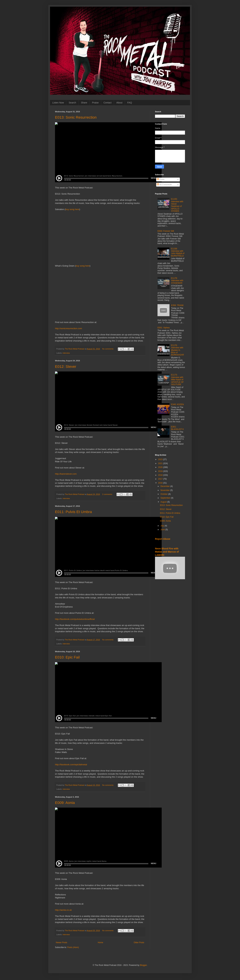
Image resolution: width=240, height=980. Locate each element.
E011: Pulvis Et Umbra (73, 512)
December (165, 486)
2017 (161, 479)
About (119, 103)
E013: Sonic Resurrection (76, 117)
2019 (161, 471)
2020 (161, 467)
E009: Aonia (65, 803)
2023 (161, 459)
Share (84, 103)
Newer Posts (61, 943)
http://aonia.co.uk (63, 910)
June (163, 530)
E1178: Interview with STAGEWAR (177, 281)
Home (100, 943)
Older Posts (139, 943)
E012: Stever (66, 367)
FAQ (130, 103)
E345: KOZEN (177, 404)
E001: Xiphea (163, 328)
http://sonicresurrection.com (68, 328)
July (163, 526)
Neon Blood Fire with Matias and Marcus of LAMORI (167, 552)
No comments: (108, 349)
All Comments (164, 185)
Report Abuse (163, 539)
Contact (107, 103)
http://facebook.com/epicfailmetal (71, 765)
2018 (161, 475)
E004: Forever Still (166, 231)
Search (72, 103)
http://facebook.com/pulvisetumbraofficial (75, 619)
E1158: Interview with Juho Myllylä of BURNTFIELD (178, 252)
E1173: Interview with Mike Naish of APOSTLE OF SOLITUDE (177, 380)
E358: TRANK (177, 305)
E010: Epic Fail (67, 657)
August (164, 502)
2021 (161, 463)
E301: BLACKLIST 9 (177, 428)
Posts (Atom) (73, 947)
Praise (95, 103)
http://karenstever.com (66, 474)
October (164, 494)
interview (66, 353)
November (165, 490)
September (166, 498)
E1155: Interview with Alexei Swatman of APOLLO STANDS (177, 205)
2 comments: (108, 494)
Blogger (143, 965)
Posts (161, 179)
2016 (161, 483)
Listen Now (58, 103)
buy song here (72, 209)
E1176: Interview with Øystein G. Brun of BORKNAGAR (178, 350)
